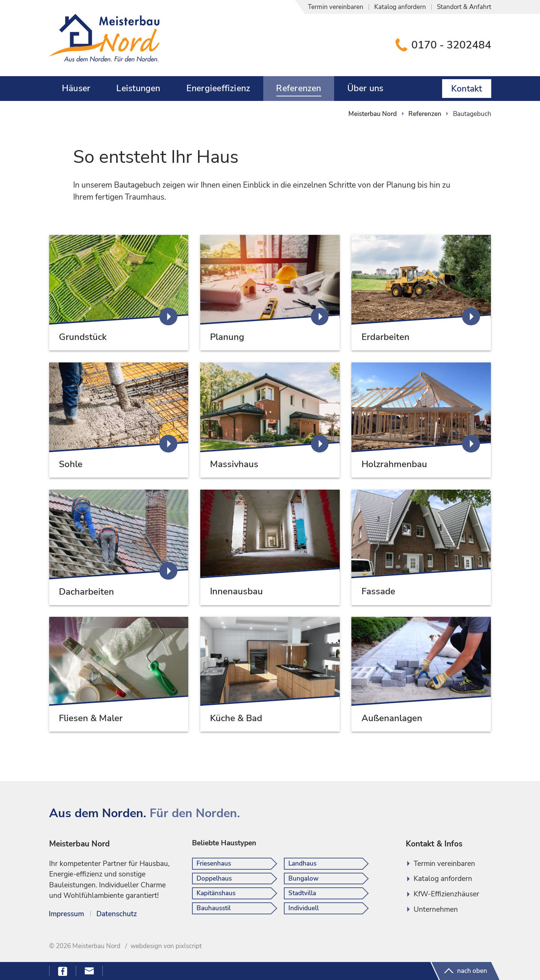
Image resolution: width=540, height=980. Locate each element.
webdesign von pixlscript (166, 946)
